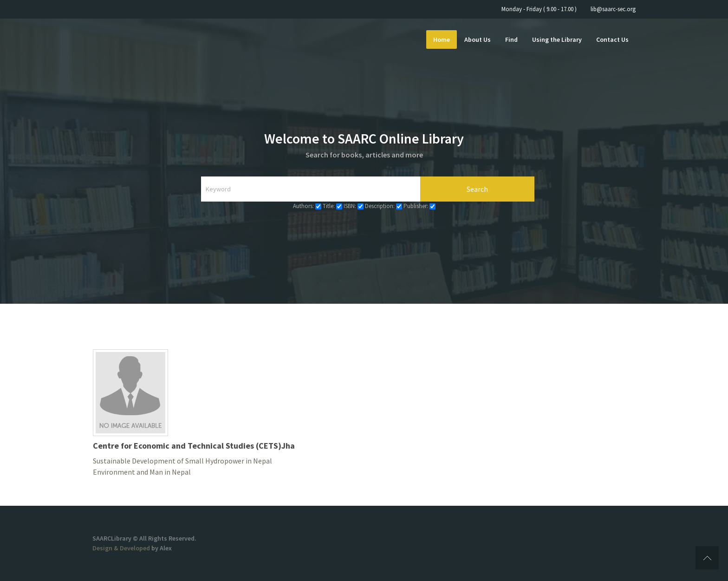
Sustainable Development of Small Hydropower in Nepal (182, 461)
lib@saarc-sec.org (613, 9)
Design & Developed (122, 548)
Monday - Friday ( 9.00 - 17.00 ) (539, 9)
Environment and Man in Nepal (142, 472)
